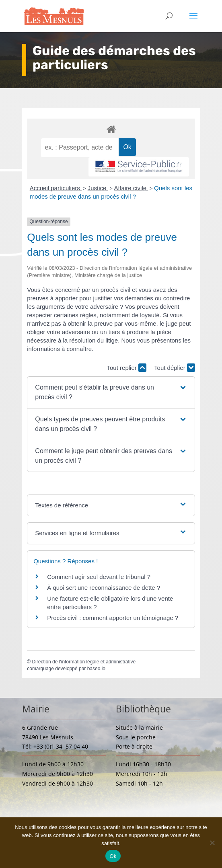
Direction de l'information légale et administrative (84, 662)
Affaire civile (131, 188)
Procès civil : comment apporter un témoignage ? (113, 618)
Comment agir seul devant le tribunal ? (99, 577)
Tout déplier (175, 368)
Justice (98, 188)
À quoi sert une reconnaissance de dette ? (104, 588)
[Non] (212, 843)
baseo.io (96, 669)
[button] (111, 392)
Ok (113, 856)
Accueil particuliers (56, 188)
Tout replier (127, 368)
